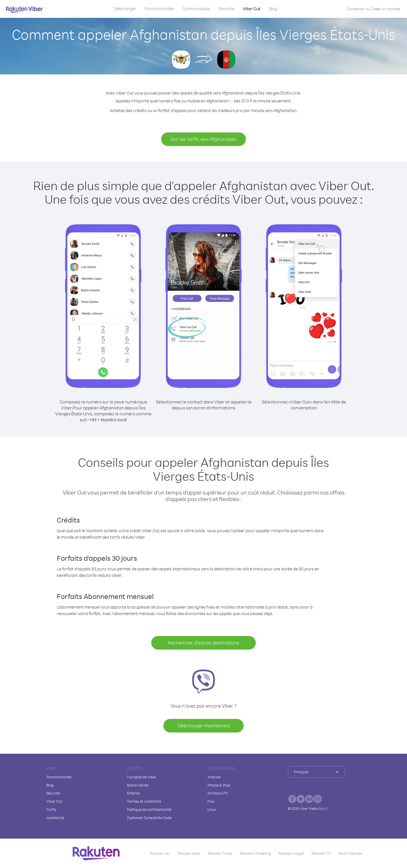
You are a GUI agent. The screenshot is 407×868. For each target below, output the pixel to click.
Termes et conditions (144, 801)
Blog (273, 9)
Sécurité (226, 9)
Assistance (55, 818)
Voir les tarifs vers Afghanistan (203, 139)
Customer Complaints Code (149, 818)
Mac (211, 801)
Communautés (196, 9)
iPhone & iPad (219, 785)
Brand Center (138, 785)
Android (214, 777)
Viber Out (252, 9)
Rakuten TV (321, 853)
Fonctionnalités (159, 9)
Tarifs (51, 809)
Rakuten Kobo (189, 853)
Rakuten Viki (160, 853)
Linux (212, 809)
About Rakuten (350, 853)
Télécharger (125, 9)
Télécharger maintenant (203, 726)
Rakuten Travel (220, 853)
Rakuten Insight (291, 853)
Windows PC (218, 793)
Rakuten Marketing (256, 853)
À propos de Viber (142, 777)
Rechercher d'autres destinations (203, 643)
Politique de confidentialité (149, 809)
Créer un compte (386, 9)
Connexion (356, 9)
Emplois (133, 793)
